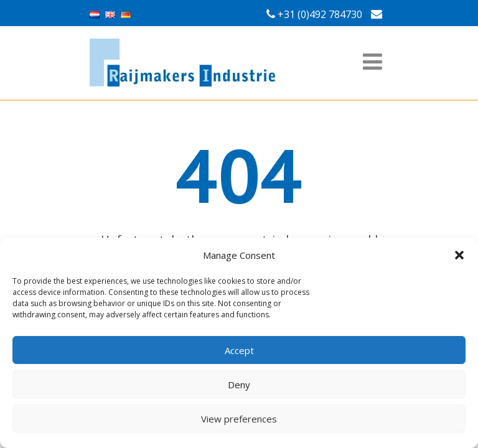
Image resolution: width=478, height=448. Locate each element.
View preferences (239, 419)
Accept (239, 350)
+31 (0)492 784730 (320, 14)
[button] (459, 255)
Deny (239, 385)
